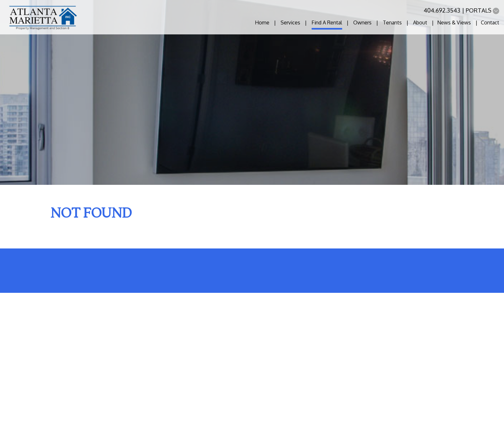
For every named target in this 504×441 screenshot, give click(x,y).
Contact (490, 22)
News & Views (454, 22)
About (420, 22)
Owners (362, 22)
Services (290, 22)
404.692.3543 (442, 10)
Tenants (392, 22)
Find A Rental (327, 22)
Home (262, 22)
